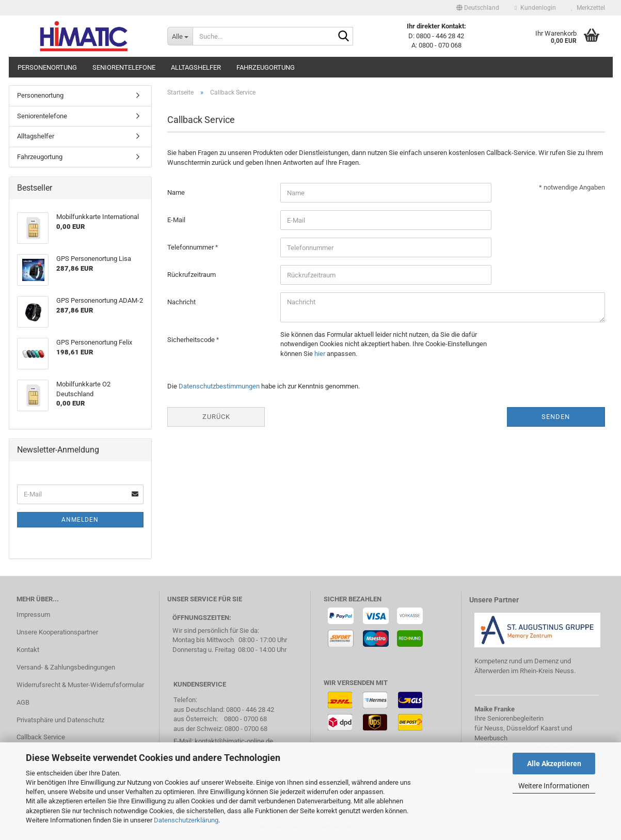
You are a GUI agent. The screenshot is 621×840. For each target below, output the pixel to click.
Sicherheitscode (192, 340)
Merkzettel (588, 8)
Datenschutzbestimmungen (219, 386)
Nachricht (181, 302)
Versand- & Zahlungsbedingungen (66, 667)
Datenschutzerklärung (186, 820)
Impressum (33, 615)
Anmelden (80, 520)
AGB (23, 702)
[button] (478, 8)
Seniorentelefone (124, 67)
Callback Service (41, 737)
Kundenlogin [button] (535, 8)
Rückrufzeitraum (192, 275)
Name (176, 192)
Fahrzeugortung (266, 67)
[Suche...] (180, 36)
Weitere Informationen (554, 786)
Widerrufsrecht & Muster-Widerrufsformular (80, 685)
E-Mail (176, 220)
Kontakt (28, 650)
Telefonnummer (191, 247)
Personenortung (47, 67)
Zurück (216, 417)
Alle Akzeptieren (554, 764)
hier (320, 354)
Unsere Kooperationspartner (57, 632)
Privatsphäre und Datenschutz (60, 720)
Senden (556, 417)
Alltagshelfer (196, 67)
